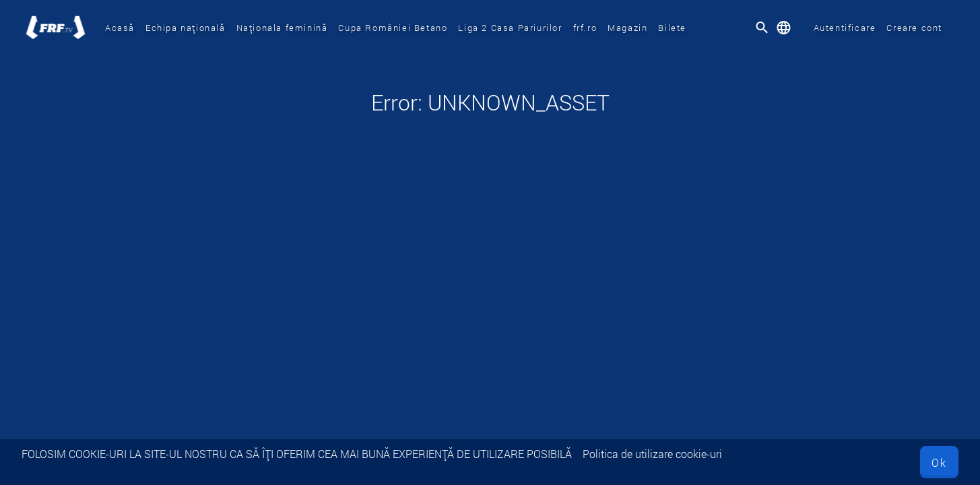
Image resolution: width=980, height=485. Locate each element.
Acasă (120, 28)
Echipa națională (186, 28)
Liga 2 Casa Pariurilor (510, 28)
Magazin (627, 28)
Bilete (672, 28)
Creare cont (914, 28)
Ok (939, 462)
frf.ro (585, 28)
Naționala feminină (282, 28)
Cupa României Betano (393, 28)
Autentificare (845, 28)
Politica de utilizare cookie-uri (652, 454)
